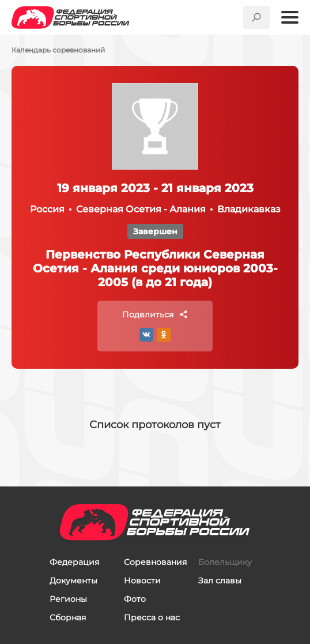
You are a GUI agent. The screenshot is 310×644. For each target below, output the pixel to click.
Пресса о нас (152, 617)
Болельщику (225, 562)
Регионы (68, 599)
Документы (73, 581)
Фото (135, 599)
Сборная (68, 617)
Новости (142, 581)
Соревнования (155, 562)
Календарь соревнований (58, 50)
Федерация (74, 562)
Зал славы (220, 581)
